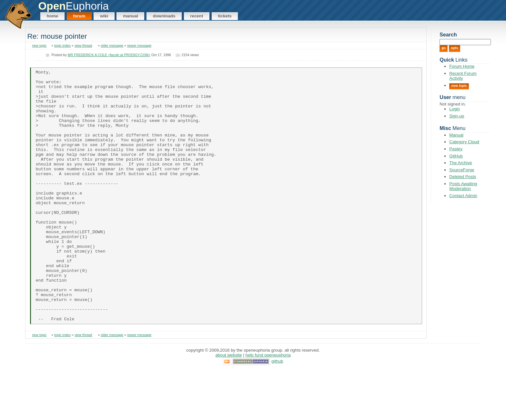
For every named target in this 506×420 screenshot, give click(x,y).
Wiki (104, 16)
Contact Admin (463, 196)
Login (455, 109)
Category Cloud (464, 142)
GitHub (456, 156)
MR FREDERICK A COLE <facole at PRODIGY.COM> (109, 55)
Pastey (456, 149)
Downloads (164, 16)
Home (53, 16)
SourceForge (462, 170)
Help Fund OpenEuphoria (268, 405)
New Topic (459, 85)
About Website (228, 405)
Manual (131, 16)
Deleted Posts (463, 177)
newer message (139, 45)
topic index (62, 45)
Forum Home (462, 66)
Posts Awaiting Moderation (463, 186)
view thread (83, 45)
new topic (39, 45)
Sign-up (457, 116)
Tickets (225, 16)
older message (112, 45)
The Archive (460, 163)
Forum (79, 16)
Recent (197, 16)
